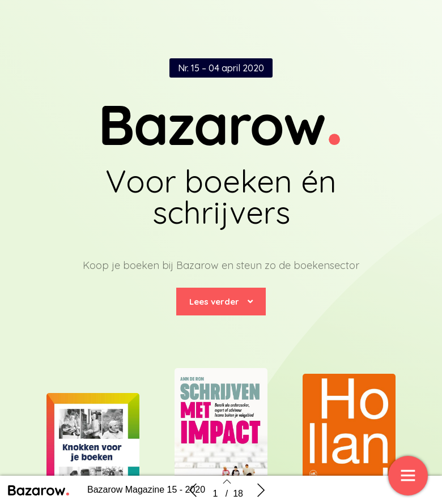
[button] (221, 302)
